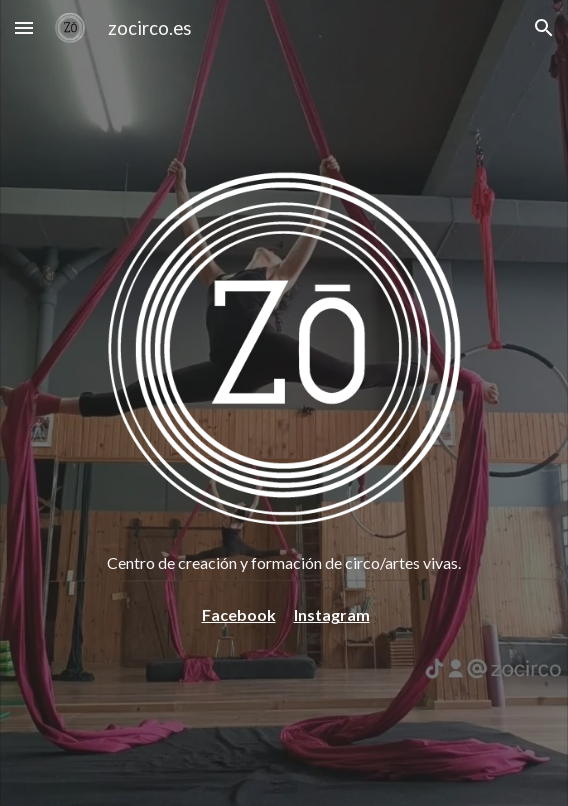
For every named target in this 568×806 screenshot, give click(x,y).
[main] (284, 563)
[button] (24, 27)
